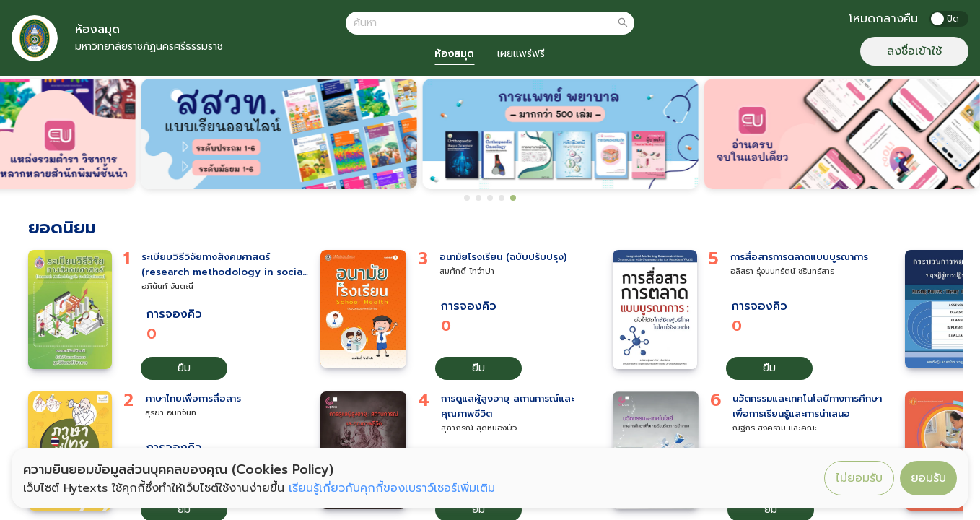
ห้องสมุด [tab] (454, 54)
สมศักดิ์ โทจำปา (467, 271)
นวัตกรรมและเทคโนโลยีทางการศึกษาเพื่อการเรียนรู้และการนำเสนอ (807, 406)
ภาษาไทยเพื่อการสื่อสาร (193, 399)
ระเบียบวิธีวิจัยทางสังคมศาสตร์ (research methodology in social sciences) (223, 265)
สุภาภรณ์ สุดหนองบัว (479, 428)
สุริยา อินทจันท (171, 413)
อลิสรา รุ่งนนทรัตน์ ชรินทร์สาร (782, 271)
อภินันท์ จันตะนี (167, 286)
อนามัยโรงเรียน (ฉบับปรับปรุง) (503, 257)
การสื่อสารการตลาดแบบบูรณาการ (799, 257)
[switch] (949, 19)
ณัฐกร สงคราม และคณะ (775, 428)
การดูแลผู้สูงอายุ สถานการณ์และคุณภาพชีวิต (508, 406)
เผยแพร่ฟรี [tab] (521, 54)
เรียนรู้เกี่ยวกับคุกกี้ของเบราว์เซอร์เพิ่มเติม (392, 488)
